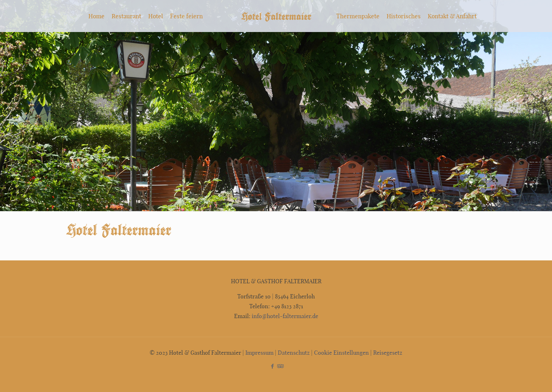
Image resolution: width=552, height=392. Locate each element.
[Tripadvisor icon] (280, 366)
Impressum (259, 352)
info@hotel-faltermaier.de (284, 316)
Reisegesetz (388, 352)
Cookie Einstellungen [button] (341, 352)
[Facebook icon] (272, 366)
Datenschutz (294, 352)
